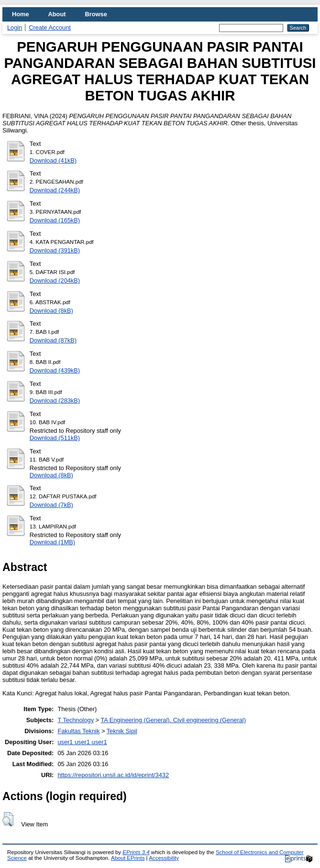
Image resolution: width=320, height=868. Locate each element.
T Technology (76, 720)
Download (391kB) (55, 250)
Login (15, 27)
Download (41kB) (53, 160)
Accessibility (164, 858)
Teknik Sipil (122, 731)
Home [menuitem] (21, 14)
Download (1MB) (52, 542)
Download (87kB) (53, 340)
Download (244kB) (55, 190)
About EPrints (128, 858)
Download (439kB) (55, 370)
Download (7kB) (51, 505)
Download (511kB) (55, 438)
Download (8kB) (51, 311)
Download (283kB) (55, 401)
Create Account (50, 27)
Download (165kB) (55, 220)
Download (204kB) (55, 280)
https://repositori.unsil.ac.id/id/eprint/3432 (113, 775)
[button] (8, 819)
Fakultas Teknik (78, 731)
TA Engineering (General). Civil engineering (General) (173, 720)
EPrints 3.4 (136, 852)
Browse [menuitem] (96, 14)
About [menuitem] (57, 14)
